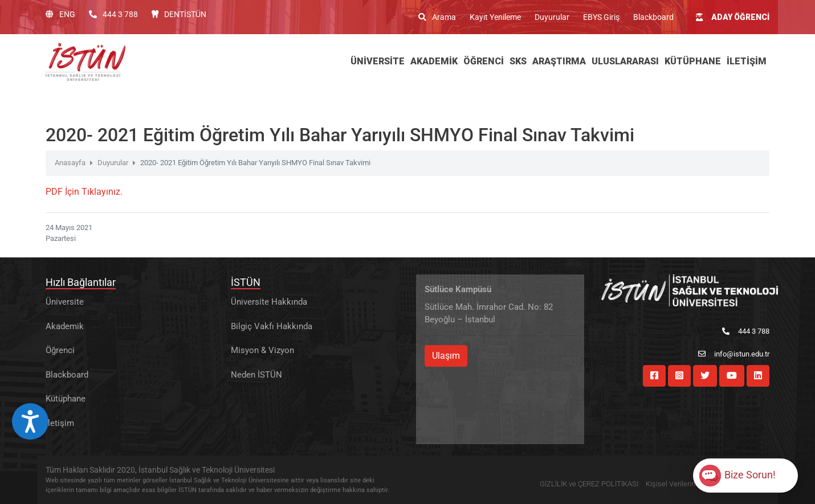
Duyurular (552, 17)
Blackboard (653, 17)
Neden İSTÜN (256, 375)
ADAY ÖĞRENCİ (733, 17)
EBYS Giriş (601, 17)
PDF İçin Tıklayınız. (84, 192)
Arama (437, 17)
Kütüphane (66, 399)
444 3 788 (113, 14)
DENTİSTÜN (179, 14)
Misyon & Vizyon (262, 350)
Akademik (65, 326)
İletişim (60, 423)
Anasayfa (70, 163)
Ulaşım (446, 356)
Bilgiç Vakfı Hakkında (272, 326)
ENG (60, 14)
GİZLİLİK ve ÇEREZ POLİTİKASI (589, 484)
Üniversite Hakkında (269, 302)
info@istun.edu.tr (734, 354)
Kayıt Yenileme (495, 17)
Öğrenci (60, 350)
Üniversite (65, 302)
